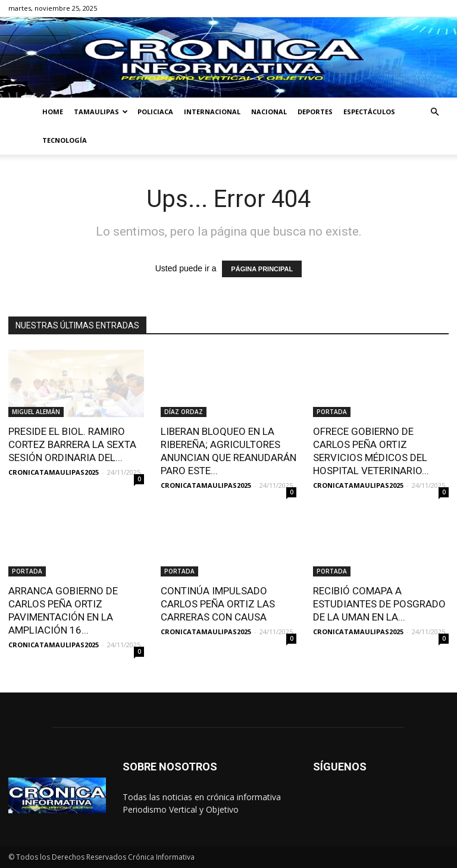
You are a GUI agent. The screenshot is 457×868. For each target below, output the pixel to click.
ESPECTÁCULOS (369, 112)
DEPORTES (315, 112)
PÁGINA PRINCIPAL (262, 269)
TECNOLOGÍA (65, 140)
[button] (434, 112)
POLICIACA (155, 112)
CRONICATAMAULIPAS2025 (54, 472)
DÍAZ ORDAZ (184, 412)
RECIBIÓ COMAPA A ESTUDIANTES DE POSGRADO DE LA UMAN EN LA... (379, 604)
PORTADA (332, 412)
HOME (53, 112)
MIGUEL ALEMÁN (36, 412)
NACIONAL (269, 112)
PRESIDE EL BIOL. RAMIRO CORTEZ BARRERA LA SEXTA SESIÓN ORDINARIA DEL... (72, 444)
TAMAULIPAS (101, 112)
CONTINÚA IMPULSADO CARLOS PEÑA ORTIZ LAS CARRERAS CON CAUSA (218, 604)
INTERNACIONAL (212, 112)
